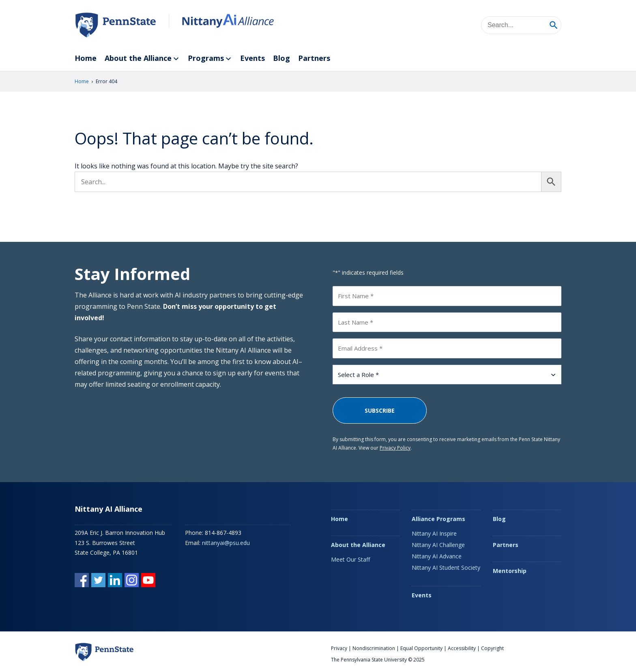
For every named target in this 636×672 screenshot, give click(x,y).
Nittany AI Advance (437, 556)
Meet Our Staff (350, 559)
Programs (210, 59)
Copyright (492, 648)
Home (86, 58)
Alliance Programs (438, 519)
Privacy (339, 648)
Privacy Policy (395, 448)
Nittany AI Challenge (438, 545)
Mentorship (510, 571)
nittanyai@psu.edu (226, 543)
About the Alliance (142, 59)
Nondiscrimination (374, 648)
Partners (314, 58)
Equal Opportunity (421, 648)
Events (252, 58)
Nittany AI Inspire (434, 533)
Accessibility (462, 648)
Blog (281, 58)
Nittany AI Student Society (446, 568)
